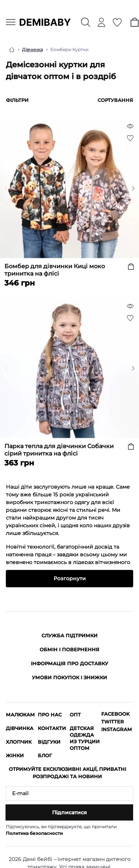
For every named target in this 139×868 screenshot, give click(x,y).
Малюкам (20, 715)
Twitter (113, 722)
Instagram (116, 729)
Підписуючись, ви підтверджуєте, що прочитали (61, 830)
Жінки (15, 755)
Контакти (52, 728)
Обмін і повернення (69, 649)
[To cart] (131, 266)
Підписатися (69, 812)
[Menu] (11, 22)
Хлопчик (19, 742)
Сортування (115, 100)
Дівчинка (32, 49)
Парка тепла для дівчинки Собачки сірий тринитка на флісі (59, 450)
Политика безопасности (34, 833)
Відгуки (49, 742)
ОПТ (75, 715)
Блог (45, 755)
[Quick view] (130, 126)
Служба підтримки (69, 635)
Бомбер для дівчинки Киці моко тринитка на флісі (55, 270)
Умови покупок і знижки (69, 677)
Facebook (115, 714)
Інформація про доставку (69, 663)
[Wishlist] (130, 138)
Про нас (50, 715)
